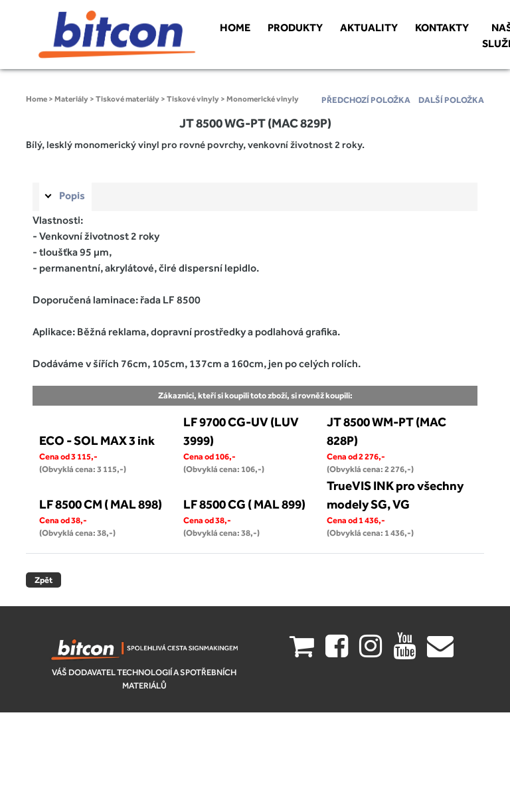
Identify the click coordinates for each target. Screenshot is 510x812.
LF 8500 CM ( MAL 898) (101, 504)
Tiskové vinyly (193, 99)
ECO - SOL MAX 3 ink (97, 440)
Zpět (43, 580)
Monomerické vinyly (263, 99)
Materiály (71, 99)
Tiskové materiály (127, 99)
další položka (451, 100)
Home (37, 99)
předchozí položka (366, 100)
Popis (72, 196)
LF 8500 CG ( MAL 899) (244, 504)
